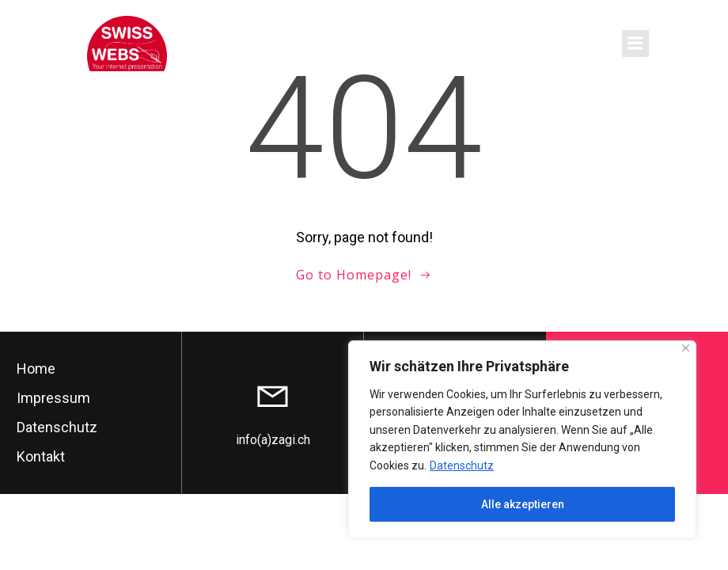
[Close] (686, 348)
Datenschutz (462, 465)
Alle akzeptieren (523, 504)
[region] (522, 439)
